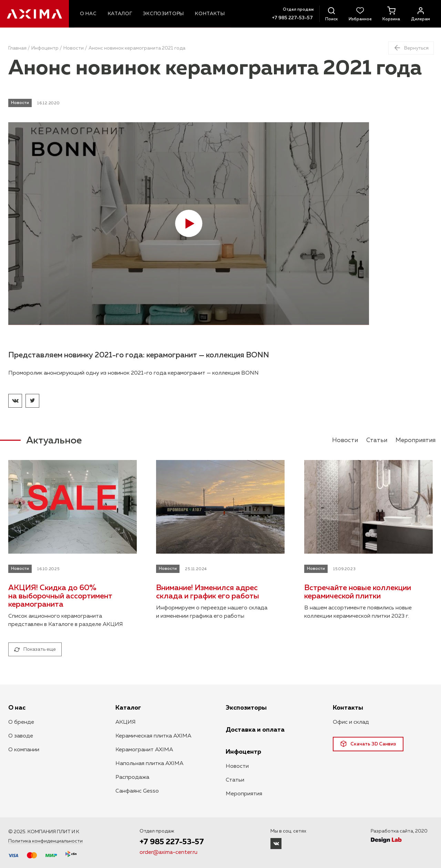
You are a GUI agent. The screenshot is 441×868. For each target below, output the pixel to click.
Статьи (375, 440)
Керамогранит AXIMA (144, 750)
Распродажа (132, 777)
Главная (17, 48)
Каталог (128, 708)
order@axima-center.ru (169, 853)
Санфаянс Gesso (137, 791)
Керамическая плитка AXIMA (153, 736)
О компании (24, 750)
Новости (74, 48)
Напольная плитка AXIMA (149, 764)
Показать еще (35, 649)
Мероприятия (414, 440)
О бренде (21, 722)
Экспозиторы (246, 708)
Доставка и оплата (255, 730)
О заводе (21, 736)
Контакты (348, 708)
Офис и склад (351, 722)
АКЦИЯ (126, 722)
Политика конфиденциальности (45, 841)
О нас (17, 708)
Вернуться (410, 47)
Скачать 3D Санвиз (368, 744)
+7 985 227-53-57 (290, 18)
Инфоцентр (45, 48)
